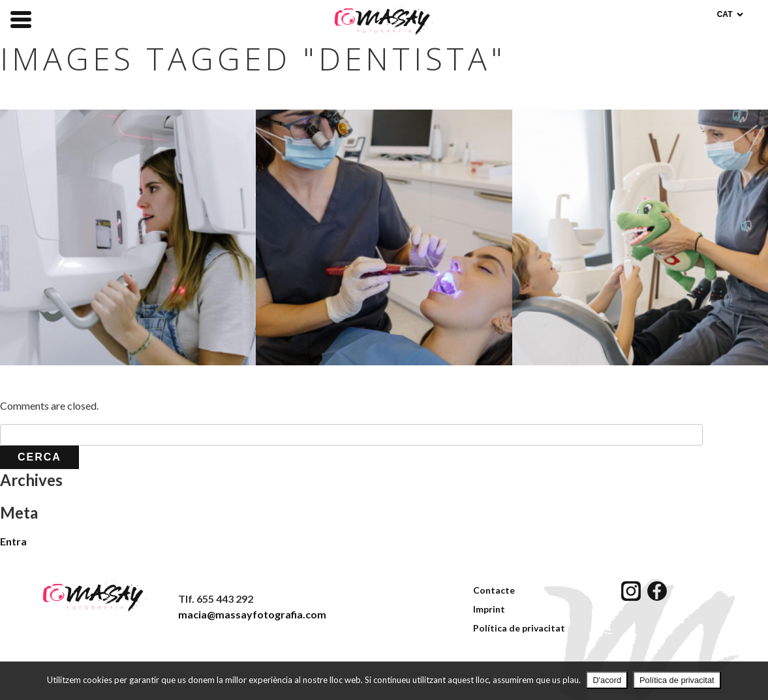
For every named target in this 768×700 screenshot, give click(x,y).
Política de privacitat (519, 628)
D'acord (607, 680)
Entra (13, 541)
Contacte (494, 590)
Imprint (489, 609)
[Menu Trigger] (21, 18)
